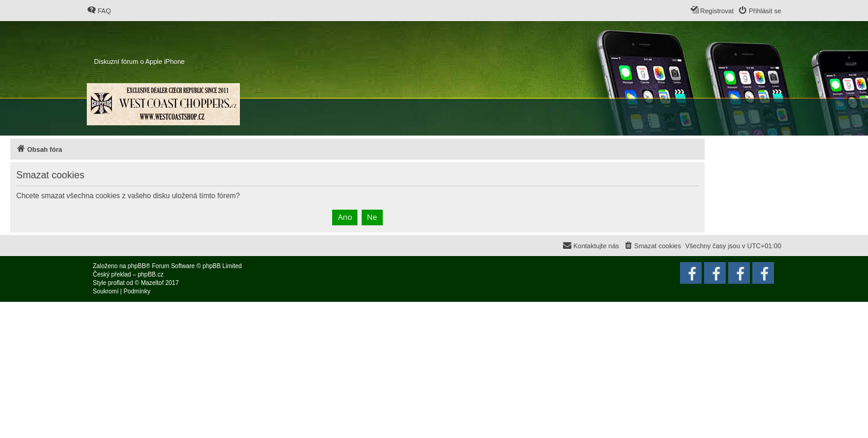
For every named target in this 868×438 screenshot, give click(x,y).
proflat (116, 283)
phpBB (137, 266)
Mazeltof (153, 283)
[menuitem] (99, 11)
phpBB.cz (150, 274)
